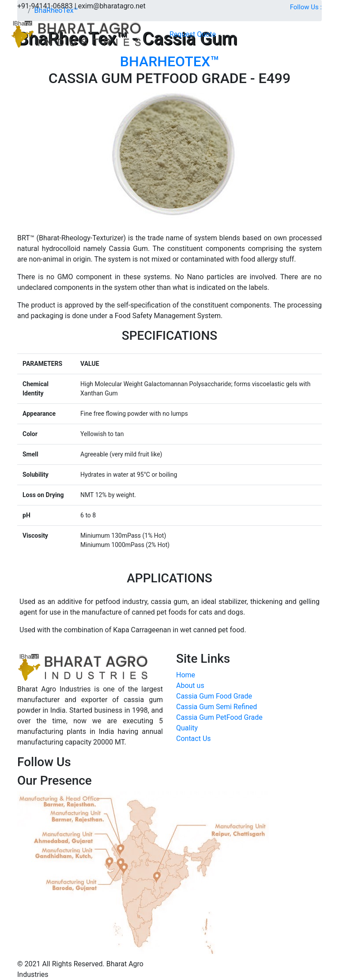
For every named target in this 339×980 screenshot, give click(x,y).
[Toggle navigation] (222, 34)
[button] (193, 34)
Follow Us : (306, 7)
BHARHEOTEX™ (170, 61)
